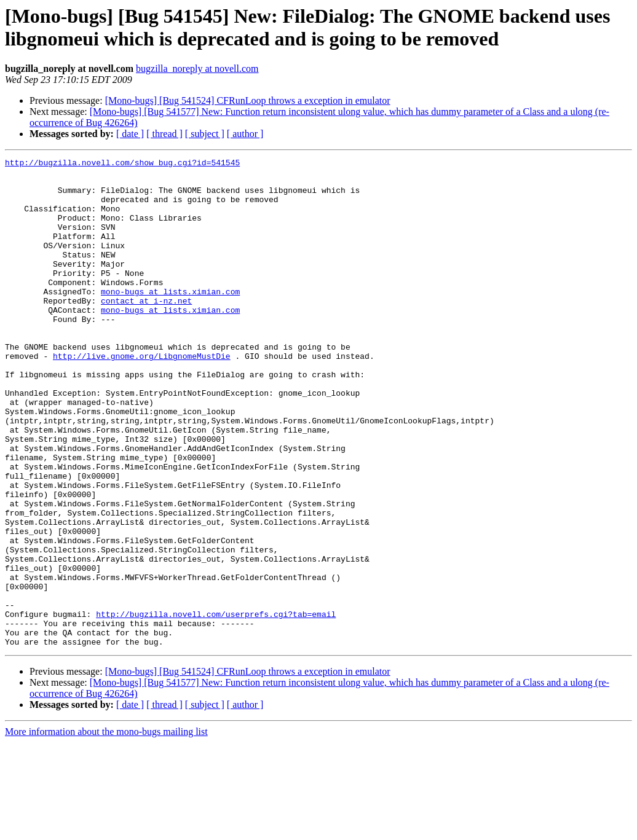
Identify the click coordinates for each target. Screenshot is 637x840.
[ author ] (245, 134)
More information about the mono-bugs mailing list (106, 829)
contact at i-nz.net (146, 330)
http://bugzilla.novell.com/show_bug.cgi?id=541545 (122, 164)
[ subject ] (205, 134)
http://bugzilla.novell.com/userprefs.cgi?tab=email (216, 706)
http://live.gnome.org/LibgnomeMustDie (142, 396)
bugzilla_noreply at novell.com (197, 69)
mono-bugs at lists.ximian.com (170, 319)
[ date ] (130, 134)
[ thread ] (164, 134)
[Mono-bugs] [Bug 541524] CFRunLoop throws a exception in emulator (248, 100)
